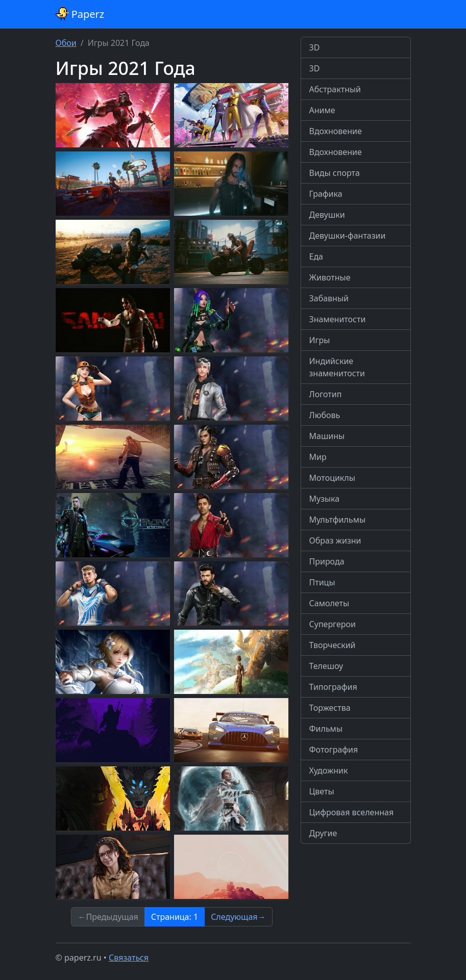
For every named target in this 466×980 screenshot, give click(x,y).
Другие (323, 833)
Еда (316, 256)
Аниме (322, 110)
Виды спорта (335, 173)
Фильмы (326, 729)
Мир (318, 457)
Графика (326, 194)
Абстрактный (335, 89)
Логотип (326, 394)
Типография (333, 687)
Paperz (80, 14)
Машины (327, 436)
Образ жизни (335, 540)
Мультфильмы (338, 520)
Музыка (325, 499)
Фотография (334, 750)
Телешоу (326, 666)
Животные (330, 277)
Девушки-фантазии (348, 236)
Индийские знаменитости (337, 367)
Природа (327, 561)
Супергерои (333, 624)
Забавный (329, 298)
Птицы (322, 582)
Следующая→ (238, 917)
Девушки (327, 215)
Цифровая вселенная (352, 812)
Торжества (330, 708)
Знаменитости (338, 319)
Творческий (333, 645)
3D (315, 47)
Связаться (129, 958)
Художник (329, 770)
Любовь (325, 415)
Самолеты (329, 603)
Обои (66, 43)
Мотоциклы (332, 478)
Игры (320, 340)
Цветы (322, 791)
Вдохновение (336, 131)
